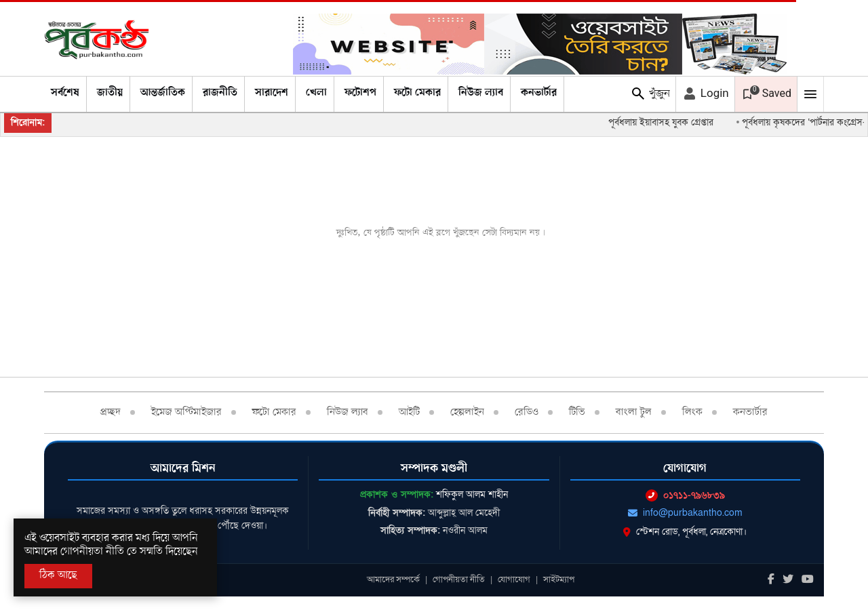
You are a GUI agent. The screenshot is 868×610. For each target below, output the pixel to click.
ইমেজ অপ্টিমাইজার (186, 412)
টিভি (577, 412)
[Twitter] (788, 580)
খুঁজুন (650, 94)
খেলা (316, 93)
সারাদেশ (272, 93)
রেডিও (527, 412)
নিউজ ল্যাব (481, 93)
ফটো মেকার (417, 93)
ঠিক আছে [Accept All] (58, 575)
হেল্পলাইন (467, 412)
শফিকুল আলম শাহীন (472, 494)
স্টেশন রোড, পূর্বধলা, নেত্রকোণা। (685, 532)
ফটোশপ (360, 93)
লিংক (692, 412)
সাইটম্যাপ (559, 579)
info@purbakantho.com (685, 513)
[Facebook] (771, 580)
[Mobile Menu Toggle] (810, 94)
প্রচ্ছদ (111, 412)
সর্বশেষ (65, 93)
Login (705, 94)
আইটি (409, 412)
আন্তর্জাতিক (163, 93)
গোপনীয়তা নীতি (459, 579)
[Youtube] (808, 580)
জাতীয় (110, 93)
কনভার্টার (539, 93)
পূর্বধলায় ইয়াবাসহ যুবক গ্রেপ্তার (666, 122)
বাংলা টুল (634, 412)
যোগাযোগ (514, 579)
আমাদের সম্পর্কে (393, 579)
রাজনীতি (220, 93)
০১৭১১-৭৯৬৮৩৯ (685, 495)
